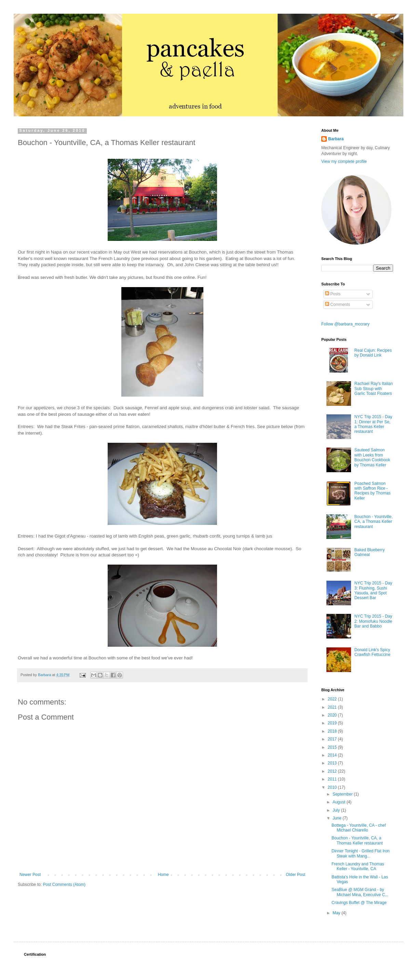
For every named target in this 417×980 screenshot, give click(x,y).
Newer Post (30, 875)
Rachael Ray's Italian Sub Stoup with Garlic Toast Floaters (374, 389)
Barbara (336, 139)
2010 (333, 787)
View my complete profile (344, 162)
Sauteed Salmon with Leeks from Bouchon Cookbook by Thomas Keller (372, 457)
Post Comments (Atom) (64, 885)
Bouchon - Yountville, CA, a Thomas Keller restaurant (374, 522)
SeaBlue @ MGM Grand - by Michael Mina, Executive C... (360, 892)
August (340, 802)
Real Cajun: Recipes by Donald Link (373, 353)
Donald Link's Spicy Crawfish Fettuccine (372, 652)
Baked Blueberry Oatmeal (370, 552)
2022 (333, 699)
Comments (338, 305)
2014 (333, 755)
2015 (333, 747)
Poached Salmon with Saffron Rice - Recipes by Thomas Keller (373, 491)
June (338, 818)
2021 (333, 707)
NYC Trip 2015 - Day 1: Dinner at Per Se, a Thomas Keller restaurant (373, 424)
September (343, 794)
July (337, 810)
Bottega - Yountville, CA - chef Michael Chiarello (359, 828)
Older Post (295, 875)
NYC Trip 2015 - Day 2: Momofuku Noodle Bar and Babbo (373, 621)
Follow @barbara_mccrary (345, 324)
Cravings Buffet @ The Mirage (359, 903)
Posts (333, 294)
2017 (333, 739)
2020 (333, 715)
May (337, 913)
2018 (333, 731)
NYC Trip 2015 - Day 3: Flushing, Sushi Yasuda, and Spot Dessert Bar (373, 590)
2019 (333, 723)
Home (163, 875)
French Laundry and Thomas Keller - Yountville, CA (358, 866)
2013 (333, 763)
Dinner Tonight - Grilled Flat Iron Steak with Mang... (361, 853)
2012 (333, 771)
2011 (333, 779)
